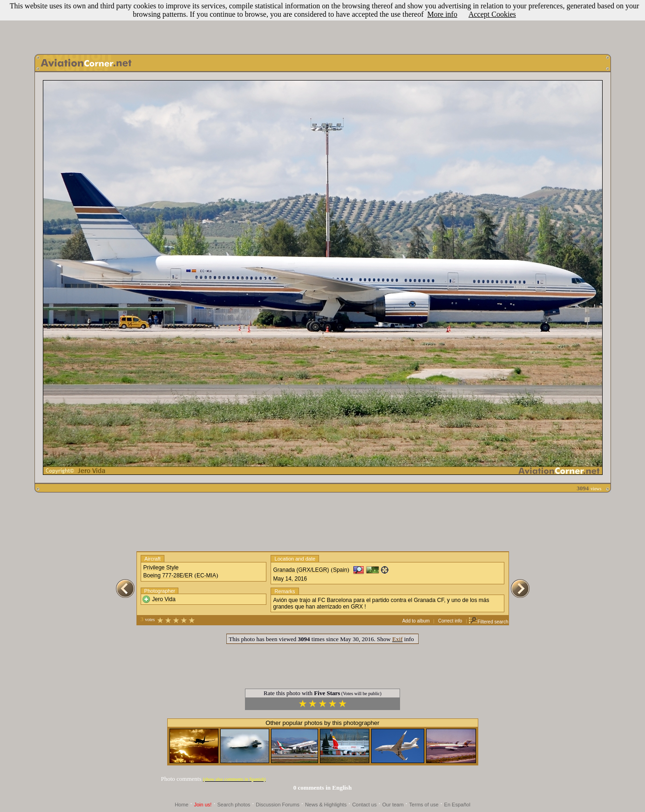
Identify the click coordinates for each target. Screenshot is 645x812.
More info (442, 14)
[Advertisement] (323, 25)
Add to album (416, 621)
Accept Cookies (492, 14)
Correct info (450, 621)
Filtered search (488, 622)
